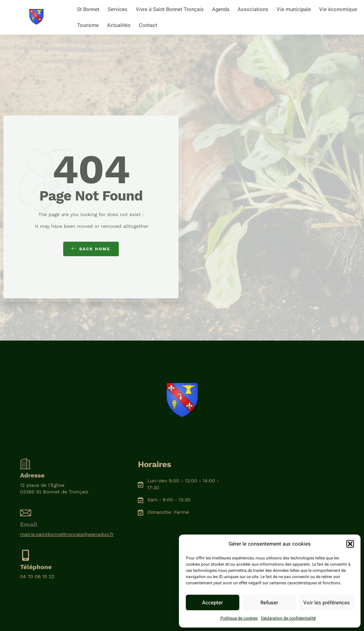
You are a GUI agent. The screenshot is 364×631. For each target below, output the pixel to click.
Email (29, 524)
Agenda (221, 9)
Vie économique (338, 9)
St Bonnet (88, 9)
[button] (350, 544)
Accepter (212, 603)
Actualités (119, 25)
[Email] (26, 513)
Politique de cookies (239, 618)
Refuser (269, 603)
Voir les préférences (327, 603)
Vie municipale (294, 9)
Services (118, 9)
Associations (253, 9)
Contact (148, 25)
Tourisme (88, 25)
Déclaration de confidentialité (288, 618)
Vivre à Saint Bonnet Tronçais (170, 9)
